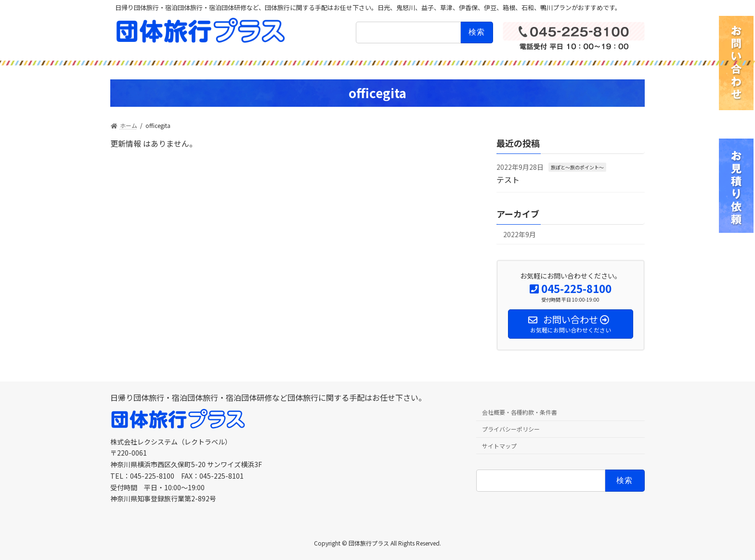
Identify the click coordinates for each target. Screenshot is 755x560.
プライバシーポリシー (511, 429)
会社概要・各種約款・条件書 (520, 412)
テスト (508, 179)
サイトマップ (499, 446)
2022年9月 (520, 234)
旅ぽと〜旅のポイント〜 (577, 167)
